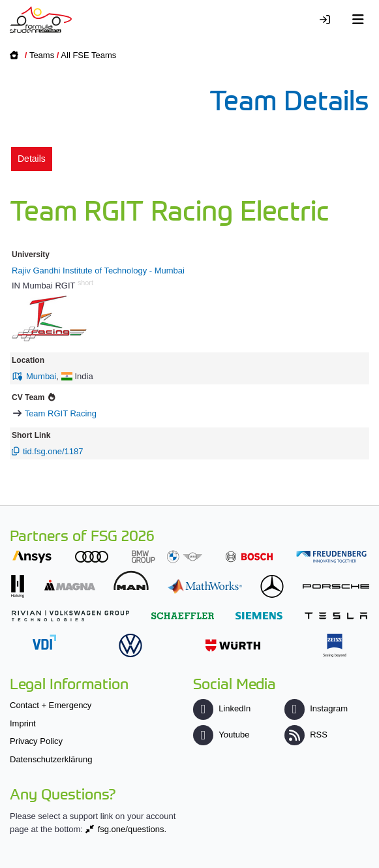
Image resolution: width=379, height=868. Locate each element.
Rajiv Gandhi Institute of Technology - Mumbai (98, 271)
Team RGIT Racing (61, 413)
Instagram (316, 708)
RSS (306, 735)
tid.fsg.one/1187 (53, 451)
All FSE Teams (88, 55)
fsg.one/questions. (132, 829)
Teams (42, 55)
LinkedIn (222, 708)
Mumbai (41, 376)
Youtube (221, 735)
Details (32, 159)
